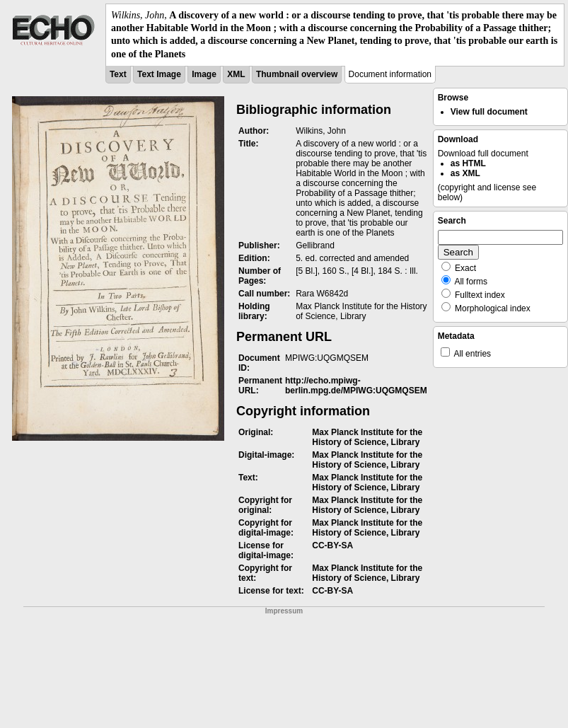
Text (118, 74)
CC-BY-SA (332, 545)
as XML (465, 173)
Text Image (159, 74)
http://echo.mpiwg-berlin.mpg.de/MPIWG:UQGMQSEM (356, 386)
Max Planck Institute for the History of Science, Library (367, 437)
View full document (489, 112)
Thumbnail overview (297, 74)
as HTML (468, 163)
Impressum (284, 611)
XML (236, 74)
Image (204, 74)
